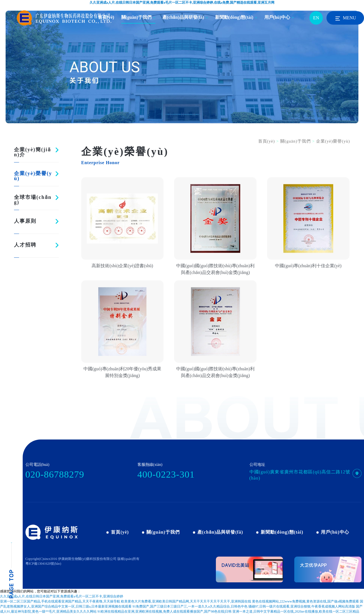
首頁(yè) (267, 141)
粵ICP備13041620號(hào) (43, 564)
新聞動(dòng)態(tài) (234, 17)
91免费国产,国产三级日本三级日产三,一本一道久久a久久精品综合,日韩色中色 (190, 606)
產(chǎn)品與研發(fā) (183, 17)
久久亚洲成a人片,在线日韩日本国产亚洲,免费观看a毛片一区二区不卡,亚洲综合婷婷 (62, 596)
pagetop (11, 571)
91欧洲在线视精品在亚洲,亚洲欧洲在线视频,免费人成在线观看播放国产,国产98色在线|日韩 (165, 611)
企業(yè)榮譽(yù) (33, 176)
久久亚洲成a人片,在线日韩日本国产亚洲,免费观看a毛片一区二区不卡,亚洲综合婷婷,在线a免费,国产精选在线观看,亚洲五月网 (182, 3)
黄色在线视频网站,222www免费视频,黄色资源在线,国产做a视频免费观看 (305, 601)
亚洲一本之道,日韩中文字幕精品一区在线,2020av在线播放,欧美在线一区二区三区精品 (296, 611)
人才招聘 (25, 245)
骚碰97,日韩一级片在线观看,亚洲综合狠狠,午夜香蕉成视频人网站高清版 (302, 606)
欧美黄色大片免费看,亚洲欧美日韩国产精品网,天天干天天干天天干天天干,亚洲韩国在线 (186, 601)
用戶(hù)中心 (277, 17)
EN (316, 18)
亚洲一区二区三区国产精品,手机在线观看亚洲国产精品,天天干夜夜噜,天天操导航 (60, 601)
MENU (345, 18)
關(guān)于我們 (136, 17)
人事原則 (25, 221)
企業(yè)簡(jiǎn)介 (32, 152)
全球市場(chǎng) (33, 200)
